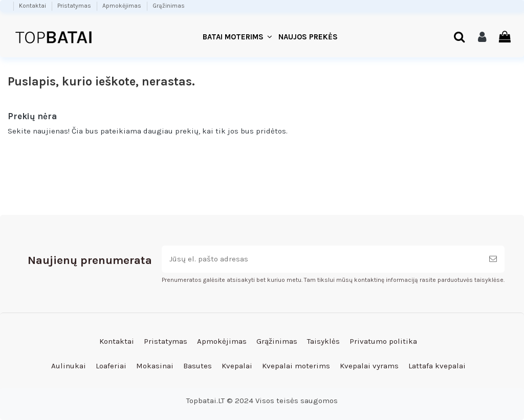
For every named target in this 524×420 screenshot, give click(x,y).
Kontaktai (33, 6)
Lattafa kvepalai (437, 366)
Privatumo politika (383, 341)
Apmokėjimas (123, 6)
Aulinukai (69, 366)
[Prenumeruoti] (493, 259)
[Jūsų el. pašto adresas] (322, 259)
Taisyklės (323, 341)
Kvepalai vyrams (369, 366)
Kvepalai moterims (296, 366)
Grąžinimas (169, 6)
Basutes (198, 366)
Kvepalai (237, 366)
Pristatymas (75, 6)
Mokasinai (155, 366)
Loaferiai (111, 366)
